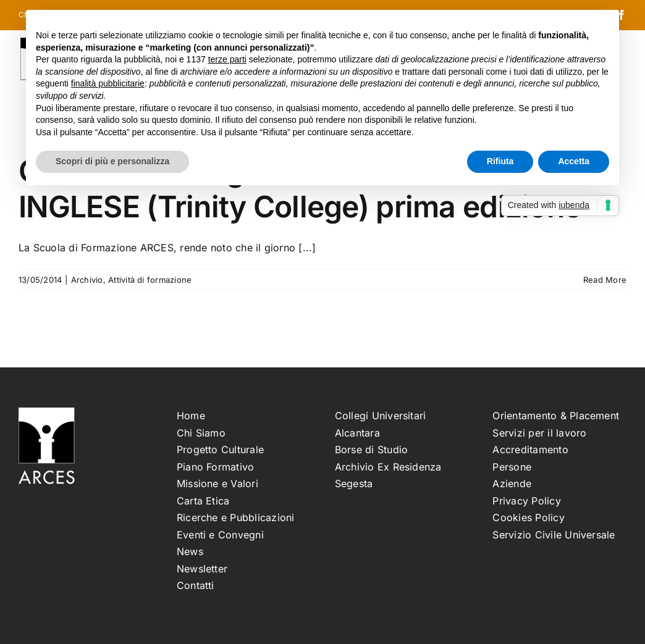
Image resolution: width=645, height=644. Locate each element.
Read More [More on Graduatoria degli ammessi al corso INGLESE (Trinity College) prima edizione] (605, 280)
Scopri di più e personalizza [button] (112, 161)
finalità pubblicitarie (108, 83)
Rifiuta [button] (500, 161)
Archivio (87, 280)
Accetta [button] (574, 161)
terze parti (227, 59)
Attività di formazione (150, 280)
